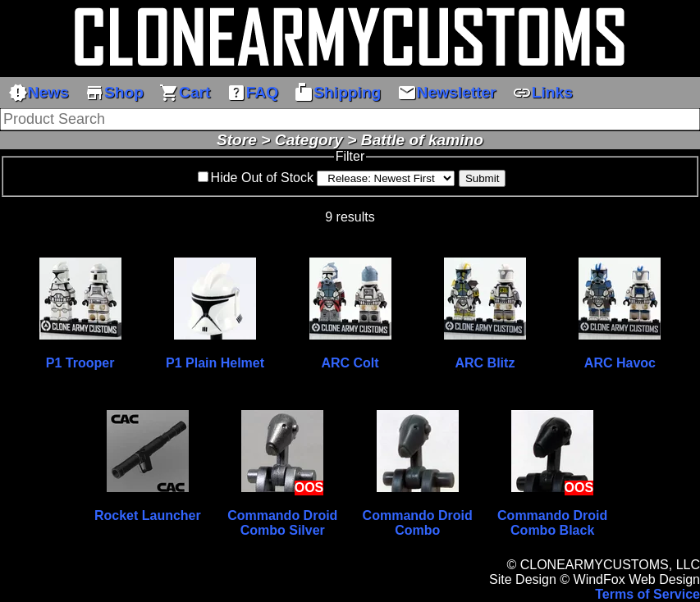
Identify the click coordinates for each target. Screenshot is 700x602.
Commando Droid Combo (418, 523)
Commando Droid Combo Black (552, 523)
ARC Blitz (485, 363)
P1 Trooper (80, 363)
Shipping (337, 93)
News (39, 93)
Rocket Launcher (148, 515)
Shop (114, 93)
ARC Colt (350, 363)
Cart (185, 93)
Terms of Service (647, 594)
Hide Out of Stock (262, 178)
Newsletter (447, 93)
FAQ (252, 93)
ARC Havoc (620, 363)
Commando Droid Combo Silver (282, 523)
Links (542, 93)
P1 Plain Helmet (215, 363)
